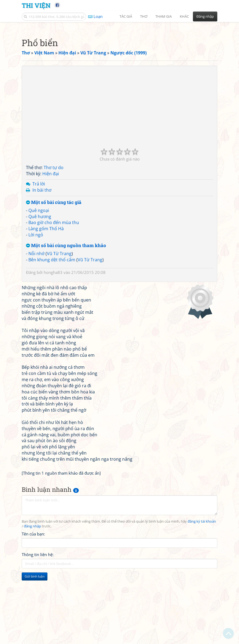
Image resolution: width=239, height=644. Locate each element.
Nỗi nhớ (36, 329)
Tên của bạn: (33, 609)
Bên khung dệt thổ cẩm (52, 335)
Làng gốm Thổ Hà (46, 304)
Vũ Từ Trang (59, 329)
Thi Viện (36, 5)
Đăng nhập (205, 16)
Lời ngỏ (36, 310)
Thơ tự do (54, 243)
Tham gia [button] (164, 16)
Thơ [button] (144, 16)
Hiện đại (51, 249)
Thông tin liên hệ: (38, 630)
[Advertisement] (119, 63)
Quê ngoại (39, 285)
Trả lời (39, 259)
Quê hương (40, 292)
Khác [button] (184, 16)
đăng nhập (32, 601)
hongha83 (53, 347)
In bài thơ (42, 265)
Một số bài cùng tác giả (54, 278)
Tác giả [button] (126, 16)
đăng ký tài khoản (202, 596)
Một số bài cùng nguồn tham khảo (66, 321)
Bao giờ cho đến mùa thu (54, 297)
